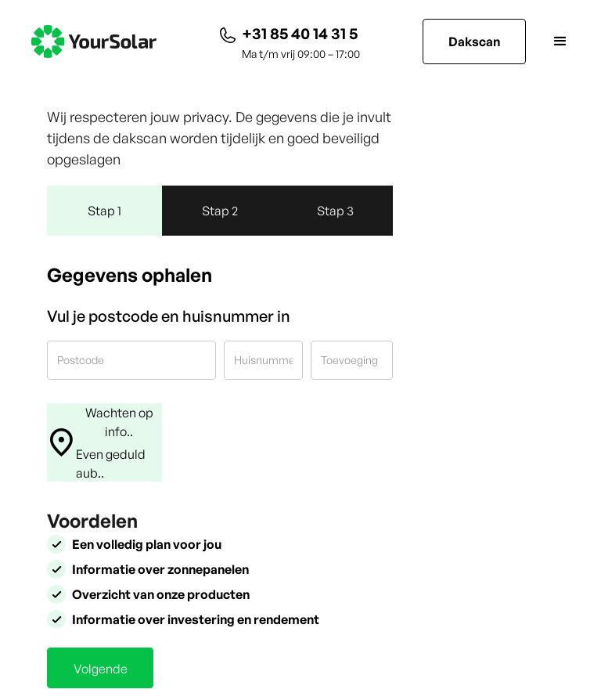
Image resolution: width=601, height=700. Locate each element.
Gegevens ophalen (130, 275)
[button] (548, 41)
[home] (94, 41)
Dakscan (474, 41)
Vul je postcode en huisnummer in (169, 316)
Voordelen (92, 521)
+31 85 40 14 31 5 (300, 33)
